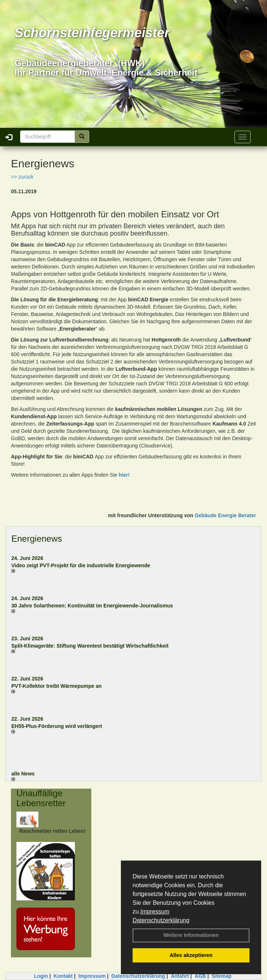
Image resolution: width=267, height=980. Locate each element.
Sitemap (222, 976)
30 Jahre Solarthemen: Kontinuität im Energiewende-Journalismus (92, 606)
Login (41, 976)
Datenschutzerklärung (161, 920)
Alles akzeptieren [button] (191, 955)
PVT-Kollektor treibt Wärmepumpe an (56, 686)
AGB (200, 976)
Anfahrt (180, 976)
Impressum (155, 912)
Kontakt (63, 976)
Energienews (37, 539)
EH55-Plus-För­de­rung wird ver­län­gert (57, 726)
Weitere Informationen (191, 935)
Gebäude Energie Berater (225, 515)
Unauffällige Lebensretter (41, 798)
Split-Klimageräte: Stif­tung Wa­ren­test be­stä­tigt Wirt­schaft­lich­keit (90, 646)
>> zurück (22, 177)
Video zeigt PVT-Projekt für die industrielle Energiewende (81, 565)
